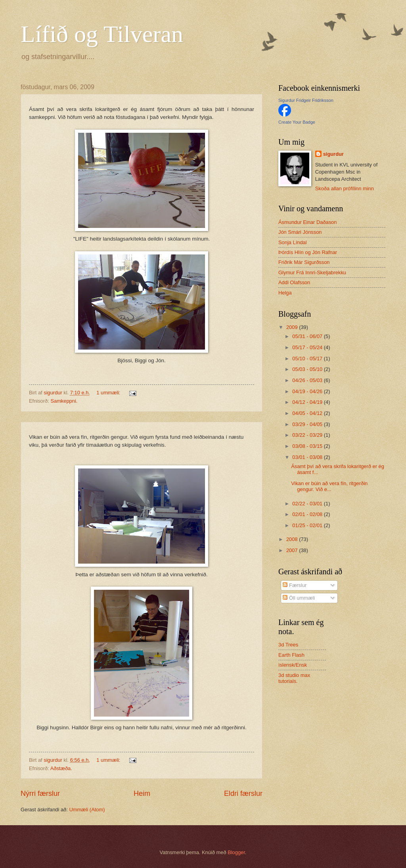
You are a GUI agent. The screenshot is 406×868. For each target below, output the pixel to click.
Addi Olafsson (294, 282)
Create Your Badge (297, 122)
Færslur (295, 585)
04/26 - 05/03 (308, 380)
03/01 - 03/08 (308, 457)
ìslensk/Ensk (293, 665)
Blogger (236, 852)
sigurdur (333, 154)
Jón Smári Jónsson (300, 232)
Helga (285, 293)
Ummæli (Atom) (87, 810)
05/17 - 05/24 (308, 347)
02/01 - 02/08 (308, 514)
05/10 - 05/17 (308, 358)
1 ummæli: (109, 393)
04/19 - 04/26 (308, 391)
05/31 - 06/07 (308, 336)
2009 (293, 327)
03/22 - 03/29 (308, 435)
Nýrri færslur (40, 793)
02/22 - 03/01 (308, 504)
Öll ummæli (299, 598)
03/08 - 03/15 (308, 446)
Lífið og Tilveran (102, 34)
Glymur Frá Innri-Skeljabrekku (312, 272)
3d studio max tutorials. (294, 678)
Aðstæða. (61, 768)
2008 (293, 539)
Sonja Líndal (293, 242)
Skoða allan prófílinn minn (345, 188)
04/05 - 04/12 (308, 413)
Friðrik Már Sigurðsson (304, 262)
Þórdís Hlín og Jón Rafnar (308, 252)
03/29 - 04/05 (308, 424)
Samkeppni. (64, 401)
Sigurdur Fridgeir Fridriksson (306, 100)
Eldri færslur (243, 793)
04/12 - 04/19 (308, 402)
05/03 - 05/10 (308, 369)
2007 (293, 550)
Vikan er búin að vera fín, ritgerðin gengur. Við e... (329, 486)
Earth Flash (291, 655)
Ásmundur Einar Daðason (307, 222)
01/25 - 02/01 (308, 525)
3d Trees (288, 645)
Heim (142, 793)
